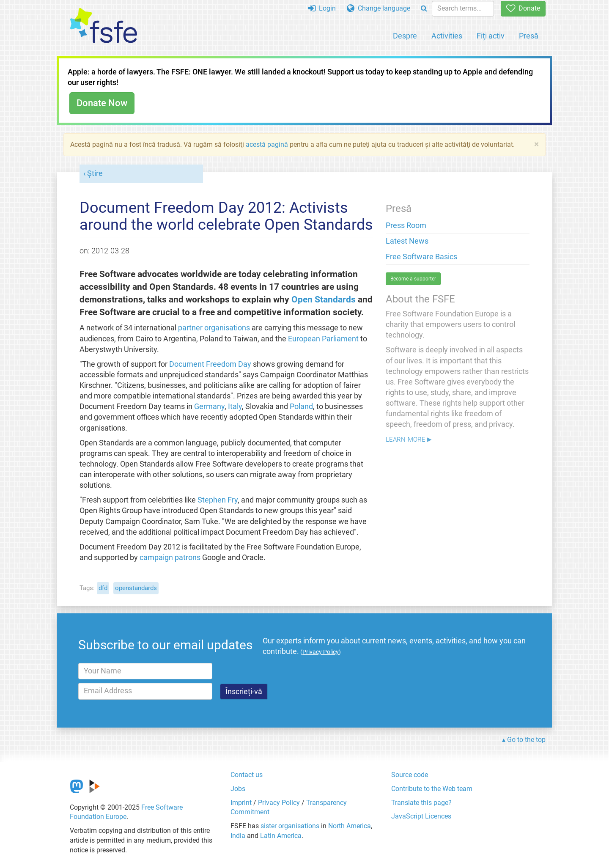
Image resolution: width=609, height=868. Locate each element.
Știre (95, 173)
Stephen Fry (218, 500)
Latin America (281, 836)
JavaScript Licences (421, 816)
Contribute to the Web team (432, 789)
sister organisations (290, 826)
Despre (405, 36)
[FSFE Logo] (104, 26)
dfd (103, 588)
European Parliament (323, 339)
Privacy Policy (279, 803)
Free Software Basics (421, 257)
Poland (301, 407)
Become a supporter (413, 279)
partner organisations (214, 328)
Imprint (241, 803)
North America (350, 826)
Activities (447, 36)
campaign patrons (170, 558)
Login (322, 8)
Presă (529, 36)
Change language (379, 8)
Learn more (406, 438)
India (238, 836)
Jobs (238, 789)
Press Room (406, 225)
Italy (235, 407)
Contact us (247, 775)
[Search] (424, 9)
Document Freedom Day (210, 364)
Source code (410, 775)
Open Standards (324, 299)
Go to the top (526, 740)
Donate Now (102, 103)
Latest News (407, 241)
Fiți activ (491, 36)
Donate (523, 8)
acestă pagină (267, 144)
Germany (209, 407)
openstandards (136, 588)
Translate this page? (421, 803)
